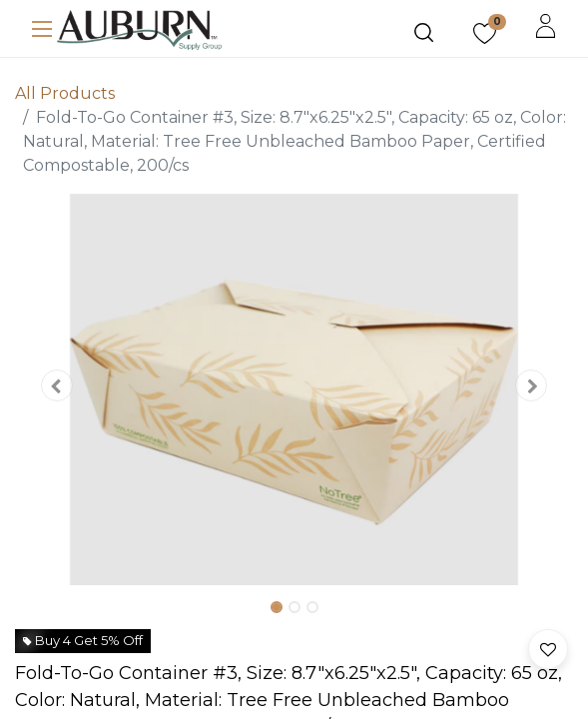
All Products (65, 93)
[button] (57, 385)
